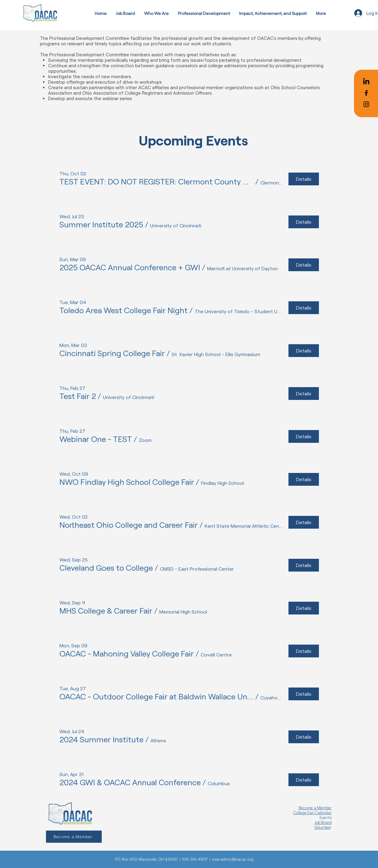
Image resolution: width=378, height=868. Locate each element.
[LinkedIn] (366, 82)
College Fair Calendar (313, 813)
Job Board (323, 822)
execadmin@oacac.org (233, 859)
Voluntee (322, 827)
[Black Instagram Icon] (366, 104)
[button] (157, 181)
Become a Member (315, 808)
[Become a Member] (74, 837)
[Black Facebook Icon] (366, 93)
